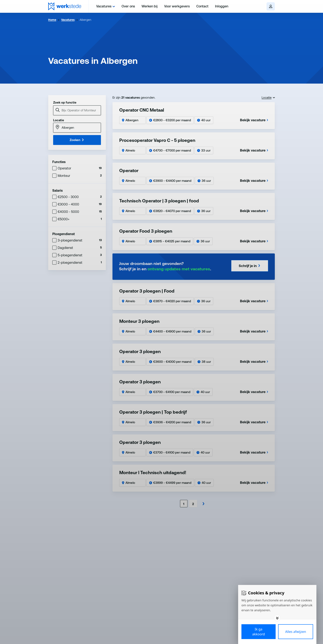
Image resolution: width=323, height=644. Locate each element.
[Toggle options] (277, 618)
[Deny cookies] (296, 632)
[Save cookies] (259, 632)
